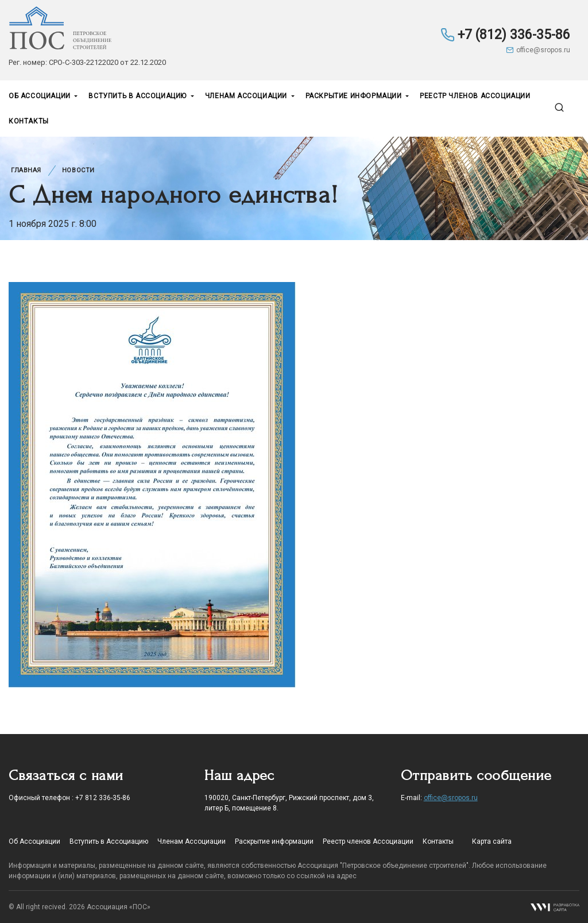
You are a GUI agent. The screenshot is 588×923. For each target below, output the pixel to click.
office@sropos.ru (538, 50)
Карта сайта (492, 841)
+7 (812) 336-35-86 (505, 35)
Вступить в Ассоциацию (138, 96)
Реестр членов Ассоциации (475, 96)
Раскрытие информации (355, 96)
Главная (26, 170)
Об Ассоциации (40, 96)
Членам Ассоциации (247, 96)
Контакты (29, 121)
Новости (78, 170)
